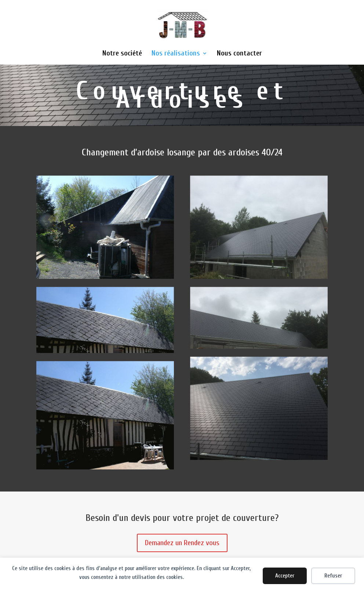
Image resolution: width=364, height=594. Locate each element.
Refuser (333, 576)
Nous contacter (239, 54)
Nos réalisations (176, 54)
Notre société (122, 54)
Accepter (285, 576)
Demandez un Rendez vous (182, 543)
